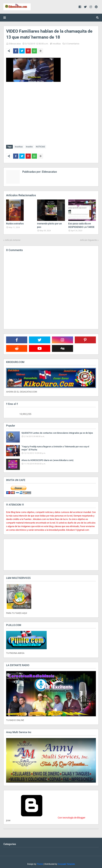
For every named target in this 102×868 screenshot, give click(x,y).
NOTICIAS (40, 147)
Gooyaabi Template (66, 863)
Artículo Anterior (13, 239)
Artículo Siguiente (88, 239)
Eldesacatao (15, 44)
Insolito (29, 147)
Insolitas (57, 44)
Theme (40, 863)
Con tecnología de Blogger (46, 817)
